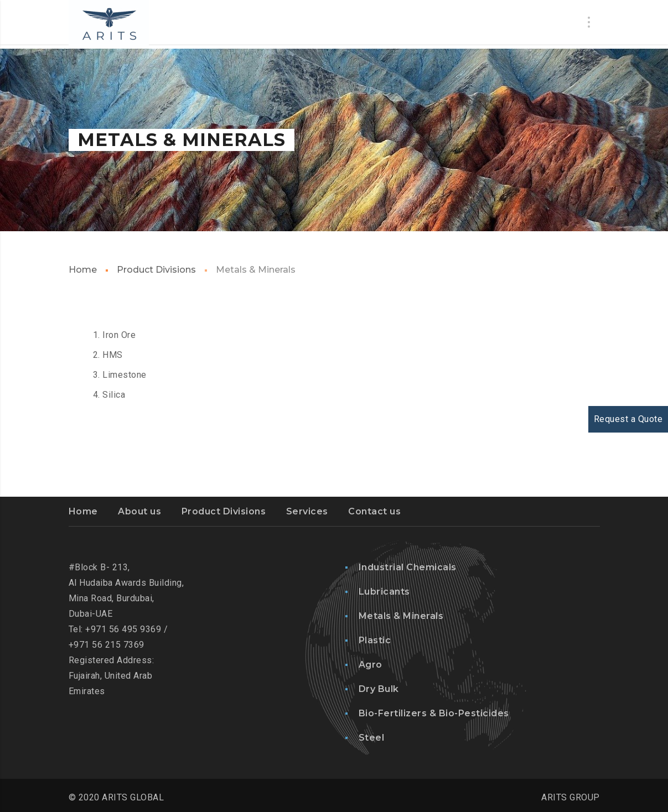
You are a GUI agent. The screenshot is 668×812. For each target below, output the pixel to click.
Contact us (374, 511)
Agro (371, 665)
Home (83, 270)
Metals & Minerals (401, 616)
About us (139, 511)
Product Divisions (156, 270)
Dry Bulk (379, 689)
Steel (372, 738)
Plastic (375, 640)
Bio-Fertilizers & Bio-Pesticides (434, 713)
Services (307, 511)
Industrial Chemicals (408, 567)
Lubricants (384, 592)
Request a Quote (628, 419)
